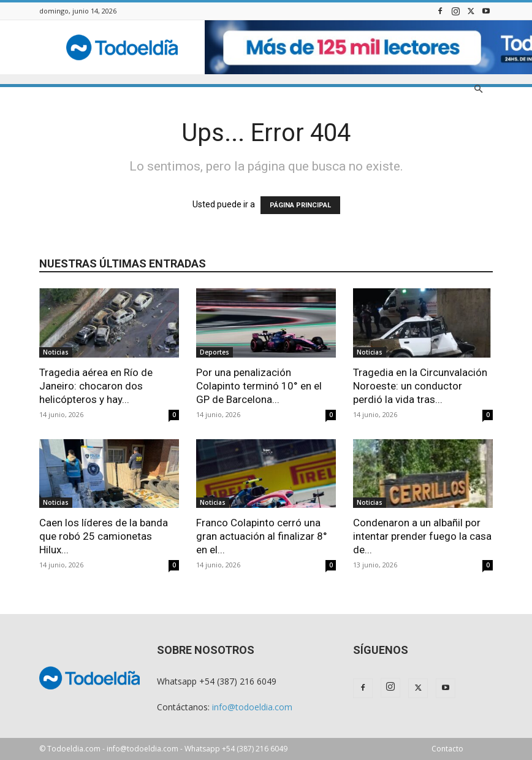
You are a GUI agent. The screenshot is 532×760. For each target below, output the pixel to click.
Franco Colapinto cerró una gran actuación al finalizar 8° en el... (262, 536)
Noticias (56, 352)
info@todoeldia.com (252, 707)
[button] (478, 89)
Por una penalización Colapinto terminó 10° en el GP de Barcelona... (259, 386)
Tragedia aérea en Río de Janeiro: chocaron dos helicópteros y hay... (96, 386)
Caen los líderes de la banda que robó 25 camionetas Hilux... (104, 536)
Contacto (447, 749)
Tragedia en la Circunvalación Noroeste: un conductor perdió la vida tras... (420, 386)
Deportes (215, 352)
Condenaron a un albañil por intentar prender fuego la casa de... (422, 536)
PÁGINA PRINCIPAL (300, 205)
